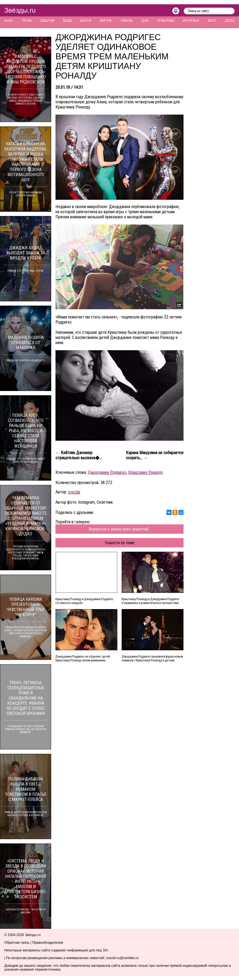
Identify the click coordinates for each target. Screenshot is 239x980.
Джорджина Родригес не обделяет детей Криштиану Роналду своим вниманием (83, 658)
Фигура (106, 21)
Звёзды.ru (20, 10)
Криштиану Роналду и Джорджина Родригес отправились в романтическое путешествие (151, 601)
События (47, 21)
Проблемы (166, 21)
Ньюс (9, 21)
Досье (230, 21)
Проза (27, 21)
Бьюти (86, 21)
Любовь (127, 21)
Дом (145, 21)
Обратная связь (17, 943)
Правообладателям (48, 943)
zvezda (74, 492)
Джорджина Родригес (107, 472)
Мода (67, 21)
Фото (212, 21)
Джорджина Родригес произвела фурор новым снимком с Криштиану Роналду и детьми (152, 658)
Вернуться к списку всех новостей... (120, 529)
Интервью (191, 21)
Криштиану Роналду (146, 472)
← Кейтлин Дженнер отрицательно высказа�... (79, 455)
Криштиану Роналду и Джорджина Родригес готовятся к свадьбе (84, 601)
